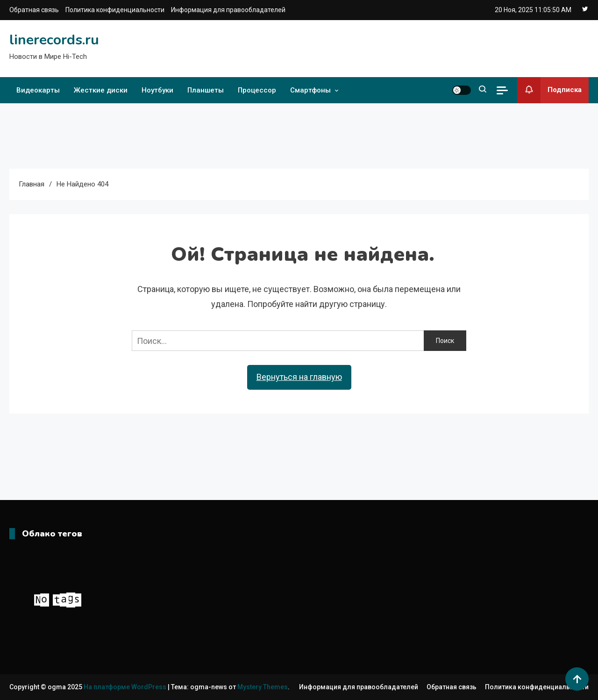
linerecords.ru (54, 40)
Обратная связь (34, 10)
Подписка (549, 90)
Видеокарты (38, 90)
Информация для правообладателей (228, 10)
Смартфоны (310, 90)
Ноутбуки (157, 90)
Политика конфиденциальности (115, 10)
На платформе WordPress (126, 687)
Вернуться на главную (299, 377)
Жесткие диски (101, 90)
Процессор (257, 90)
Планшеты (206, 90)
